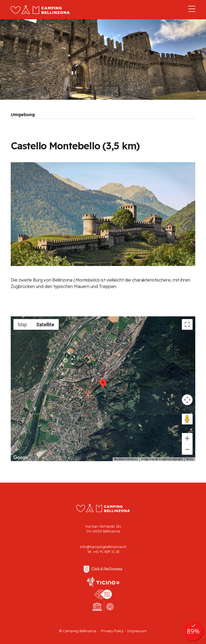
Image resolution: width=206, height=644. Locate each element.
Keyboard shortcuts (126, 459)
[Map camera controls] (187, 400)
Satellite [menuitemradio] (45, 325)
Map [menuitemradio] (23, 325)
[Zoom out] (187, 449)
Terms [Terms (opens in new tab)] (190, 459)
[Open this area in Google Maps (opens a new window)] (21, 458)
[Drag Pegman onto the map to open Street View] (187, 419)
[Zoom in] (187, 438)
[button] (103, 384)
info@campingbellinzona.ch (103, 547)
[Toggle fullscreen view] (187, 324)
